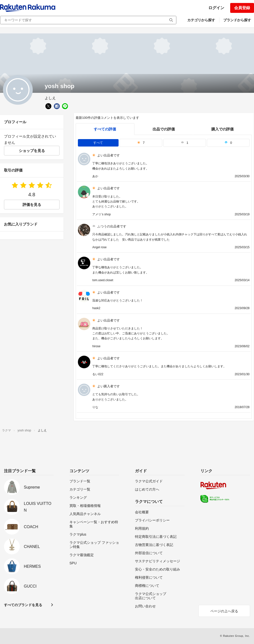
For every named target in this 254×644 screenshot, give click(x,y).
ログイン (216, 8)
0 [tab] (228, 143)
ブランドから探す (237, 20)
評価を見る (32, 205)
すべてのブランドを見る (23, 605)
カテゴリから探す (201, 20)
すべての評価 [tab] (105, 129)
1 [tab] (185, 143)
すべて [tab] (98, 143)
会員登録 (242, 8)
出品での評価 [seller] (164, 129)
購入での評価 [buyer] (222, 129)
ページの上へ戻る (224, 611)
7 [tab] (141, 143)
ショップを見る (32, 151)
